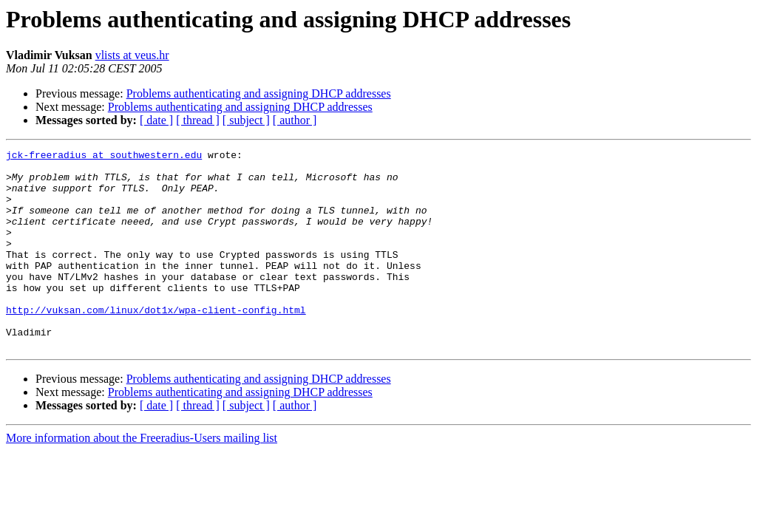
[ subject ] (246, 120)
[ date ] (156, 120)
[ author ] (295, 120)
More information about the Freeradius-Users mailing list (142, 478)
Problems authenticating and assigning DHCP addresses (259, 93)
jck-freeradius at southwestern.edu (104, 157)
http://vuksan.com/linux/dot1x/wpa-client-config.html (156, 343)
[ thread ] (198, 120)
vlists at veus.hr (132, 55)
